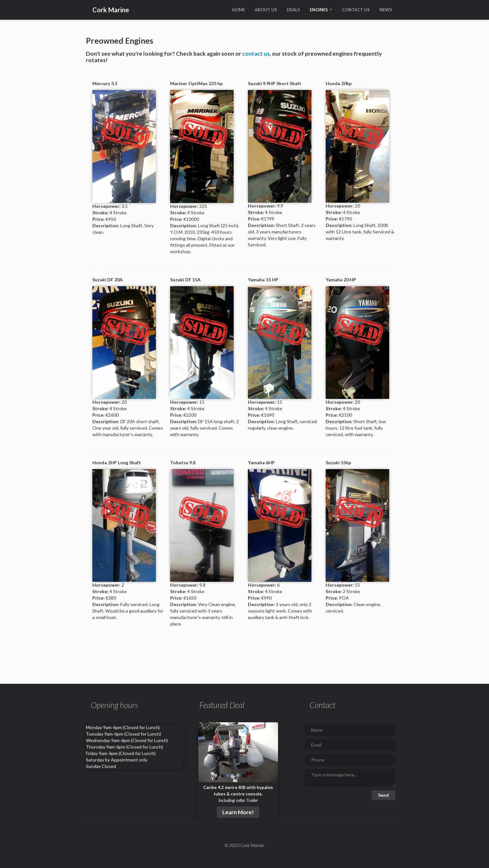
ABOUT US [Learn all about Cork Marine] (266, 10)
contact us (256, 54)
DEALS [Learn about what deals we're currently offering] (293, 10)
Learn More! (238, 812)
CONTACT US (356, 10)
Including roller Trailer (238, 800)
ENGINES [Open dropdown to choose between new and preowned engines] (321, 10)
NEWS (386, 10)
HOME (239, 10)
